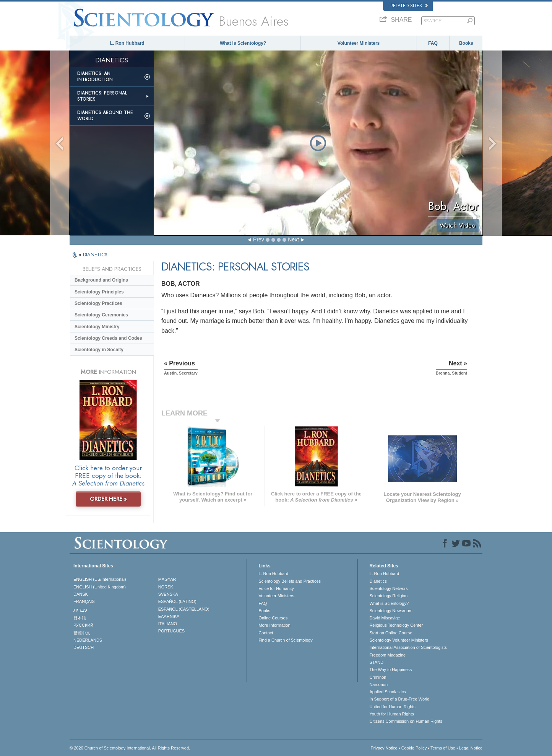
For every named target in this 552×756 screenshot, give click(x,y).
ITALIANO (168, 624)
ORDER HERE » (108, 499)
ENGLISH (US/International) (100, 579)
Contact (266, 633)
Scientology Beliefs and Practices (290, 581)
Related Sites (409, 6)
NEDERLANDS (88, 640)
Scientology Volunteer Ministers (399, 640)
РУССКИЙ (83, 625)
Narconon (378, 684)
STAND (376, 662)
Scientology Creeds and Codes (108, 338)
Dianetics (378, 581)
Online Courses (273, 618)
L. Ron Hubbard (127, 43)
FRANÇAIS (84, 601)
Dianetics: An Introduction (95, 77)
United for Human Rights (392, 707)
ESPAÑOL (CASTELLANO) (184, 609)
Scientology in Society (99, 350)
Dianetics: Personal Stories (102, 96)
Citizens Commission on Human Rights (406, 721)
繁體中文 (82, 633)
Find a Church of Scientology (285, 640)
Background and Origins (101, 280)
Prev (259, 240)
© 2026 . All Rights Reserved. (130, 748)
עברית (80, 610)
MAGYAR (167, 579)
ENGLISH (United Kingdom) (100, 587)
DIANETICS (95, 255)
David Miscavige (385, 618)
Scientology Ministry (97, 327)
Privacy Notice (384, 748)
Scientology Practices (98, 303)
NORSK (166, 587)
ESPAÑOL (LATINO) (177, 601)
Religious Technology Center (396, 625)
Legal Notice (471, 748)
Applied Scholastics (387, 692)
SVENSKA (168, 594)
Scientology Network (388, 588)
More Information (274, 625)
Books (466, 43)
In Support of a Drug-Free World (399, 699)
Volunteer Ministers (359, 43)
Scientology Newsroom (391, 611)
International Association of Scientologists (408, 647)
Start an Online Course (391, 633)
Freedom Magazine (387, 655)
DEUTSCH (84, 647)
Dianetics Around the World (105, 116)
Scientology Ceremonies (101, 315)
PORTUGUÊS (171, 631)
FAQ (433, 43)
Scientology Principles (99, 292)
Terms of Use (443, 748)
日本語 (80, 618)
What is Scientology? (243, 43)
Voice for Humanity (276, 588)
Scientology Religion (388, 596)
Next (293, 240)
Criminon (378, 677)
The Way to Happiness (390, 670)
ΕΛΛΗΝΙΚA (169, 616)
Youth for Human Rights (391, 714)
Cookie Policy (414, 748)
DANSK (81, 594)
